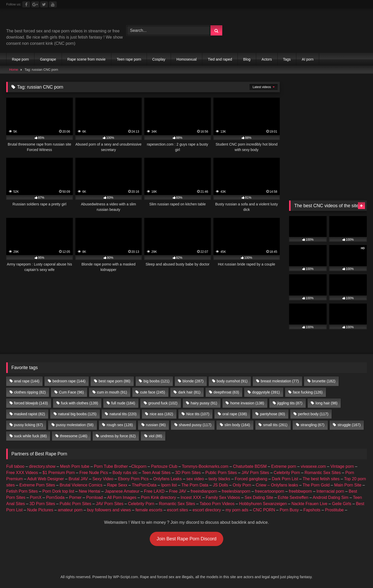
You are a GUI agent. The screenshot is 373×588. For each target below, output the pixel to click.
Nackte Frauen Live (309, 504)
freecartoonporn (270, 491)
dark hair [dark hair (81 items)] (189, 392)
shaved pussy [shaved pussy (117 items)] (195, 425)
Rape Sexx (117, 485)
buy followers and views (109, 510)
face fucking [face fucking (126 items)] (308, 392)
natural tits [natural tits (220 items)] (123, 414)
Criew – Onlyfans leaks (277, 485)
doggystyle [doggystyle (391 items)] (266, 392)
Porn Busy (289, 510)
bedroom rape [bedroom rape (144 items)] (69, 381)
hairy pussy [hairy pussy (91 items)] (204, 403)
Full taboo (15, 466)
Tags (287, 59)
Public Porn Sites (221, 473)
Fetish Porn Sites (22, 491)
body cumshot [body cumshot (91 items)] (232, 381)
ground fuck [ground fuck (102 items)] (163, 403)
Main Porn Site (348, 485)
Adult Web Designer (46, 479)
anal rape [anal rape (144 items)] (27, 381)
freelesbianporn (236, 491)
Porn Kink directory (158, 497)
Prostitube (334, 510)
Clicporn (139, 466)
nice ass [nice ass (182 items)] (161, 414)
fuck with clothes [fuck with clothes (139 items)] (79, 403)
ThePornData (144, 485)
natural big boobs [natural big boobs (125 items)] (77, 414)
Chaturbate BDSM (250, 466)
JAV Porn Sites (255, 473)
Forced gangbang (251, 479)
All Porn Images (122, 497)
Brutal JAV (78, 479)
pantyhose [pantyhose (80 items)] (272, 414)
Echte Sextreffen (293, 497)
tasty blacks (219, 479)
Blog (247, 59)
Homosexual (187, 59)
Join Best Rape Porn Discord (186, 539)
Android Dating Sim (331, 497)
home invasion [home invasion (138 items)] (247, 403)
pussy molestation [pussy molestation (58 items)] (75, 425)
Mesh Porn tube (75, 466)
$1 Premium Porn (59, 473)
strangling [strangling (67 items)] (312, 425)
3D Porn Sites (188, 473)
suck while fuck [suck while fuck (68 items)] (30, 436)
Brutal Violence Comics (81, 485)
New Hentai (89, 491)
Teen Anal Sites (156, 473)
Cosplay (159, 59)
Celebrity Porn (287, 473)
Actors (267, 59)
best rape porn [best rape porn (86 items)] (114, 381)
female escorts (149, 510)
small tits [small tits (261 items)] (275, 425)
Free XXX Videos (22, 473)
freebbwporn (300, 491)
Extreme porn (284, 466)
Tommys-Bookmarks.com (205, 466)
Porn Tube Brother (111, 466)
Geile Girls (342, 504)
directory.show (42, 466)
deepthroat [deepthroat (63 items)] (226, 392)
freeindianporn (204, 491)
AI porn (308, 59)
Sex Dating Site (259, 497)
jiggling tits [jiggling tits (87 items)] (290, 403)
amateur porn (70, 510)
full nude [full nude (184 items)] (123, 403)
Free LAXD (154, 491)
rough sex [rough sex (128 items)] (120, 425)
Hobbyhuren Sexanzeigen (263, 504)
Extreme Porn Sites (37, 485)
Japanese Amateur (122, 491)
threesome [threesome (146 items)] (74, 436)
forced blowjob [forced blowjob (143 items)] (31, 403)
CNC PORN (264, 510)
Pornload (95, 497)
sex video (195, 479)
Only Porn (242, 485)
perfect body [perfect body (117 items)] (313, 414)
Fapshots (312, 510)
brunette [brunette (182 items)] (324, 381)
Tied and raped (220, 59)
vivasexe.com (313, 466)
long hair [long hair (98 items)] (327, 403)
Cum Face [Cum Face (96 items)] (71, 392)
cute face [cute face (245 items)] (153, 392)
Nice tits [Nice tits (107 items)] (198, 414)
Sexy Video (103, 479)
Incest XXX (191, 497)
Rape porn (20, 59)
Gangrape (48, 59)
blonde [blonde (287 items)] (193, 381)
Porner (75, 497)
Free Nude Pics (94, 473)
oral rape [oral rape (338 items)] (235, 414)
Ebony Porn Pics (133, 479)
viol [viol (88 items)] (156, 436)
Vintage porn (342, 466)
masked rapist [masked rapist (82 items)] (29, 414)
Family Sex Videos (223, 497)
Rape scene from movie (87, 59)
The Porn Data (195, 485)
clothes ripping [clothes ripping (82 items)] (30, 392)
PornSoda (55, 497)
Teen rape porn (129, 59)
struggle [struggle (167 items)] (349, 425)
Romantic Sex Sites (323, 473)
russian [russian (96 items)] (156, 425)
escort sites (178, 510)
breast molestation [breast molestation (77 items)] (280, 381)
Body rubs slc (125, 473)
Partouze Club (164, 466)
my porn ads (237, 510)
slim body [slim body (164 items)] (237, 425)
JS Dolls (221, 485)
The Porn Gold (316, 485)
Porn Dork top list (58, 491)
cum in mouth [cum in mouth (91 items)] (112, 392)
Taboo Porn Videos (217, 504)
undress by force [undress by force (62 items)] (118, 436)
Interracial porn (330, 491)
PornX (36, 497)
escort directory (207, 510)
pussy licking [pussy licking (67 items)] (28, 425)
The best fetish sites (321, 479)
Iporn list (169, 485)
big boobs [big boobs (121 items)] (156, 381)
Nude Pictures (40, 510)
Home (14, 70)
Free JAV (178, 491)
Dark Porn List (285, 479)
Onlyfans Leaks (167, 479)
